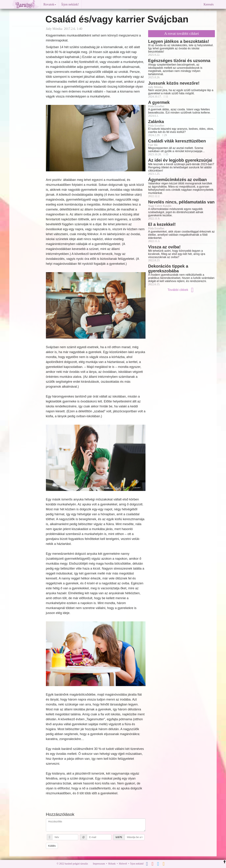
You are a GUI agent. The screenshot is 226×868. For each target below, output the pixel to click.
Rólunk (112, 864)
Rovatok (50, 4)
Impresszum (99, 864)
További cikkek (182, 290)
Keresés (209, 4)
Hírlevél (123, 864)
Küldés (52, 846)
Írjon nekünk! (70, 4)
